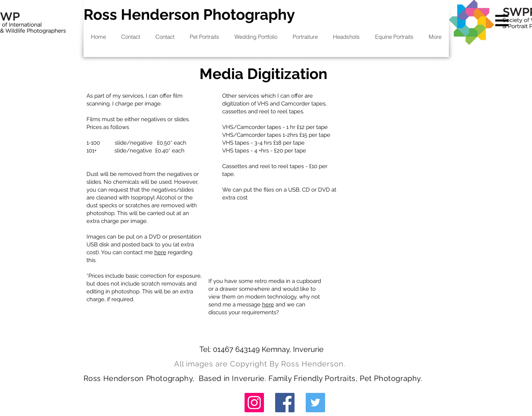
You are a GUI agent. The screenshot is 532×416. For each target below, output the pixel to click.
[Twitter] (315, 403)
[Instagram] (254, 403)
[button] (502, 21)
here (160, 252)
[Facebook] (285, 403)
